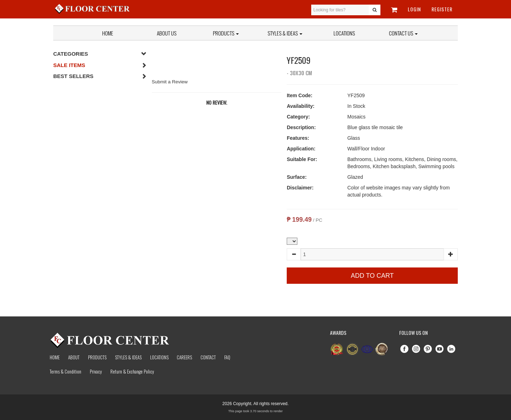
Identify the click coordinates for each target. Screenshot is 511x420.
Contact (208, 357)
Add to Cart (372, 276)
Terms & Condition (65, 371)
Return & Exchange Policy (132, 371)
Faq (227, 357)
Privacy (96, 371)
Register (442, 9)
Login (414, 9)
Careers (184, 357)
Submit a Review (170, 82)
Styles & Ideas (128, 357)
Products (226, 33)
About (74, 357)
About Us (167, 33)
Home (108, 33)
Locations (344, 33)
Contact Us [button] (403, 33)
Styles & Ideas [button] (285, 33)
